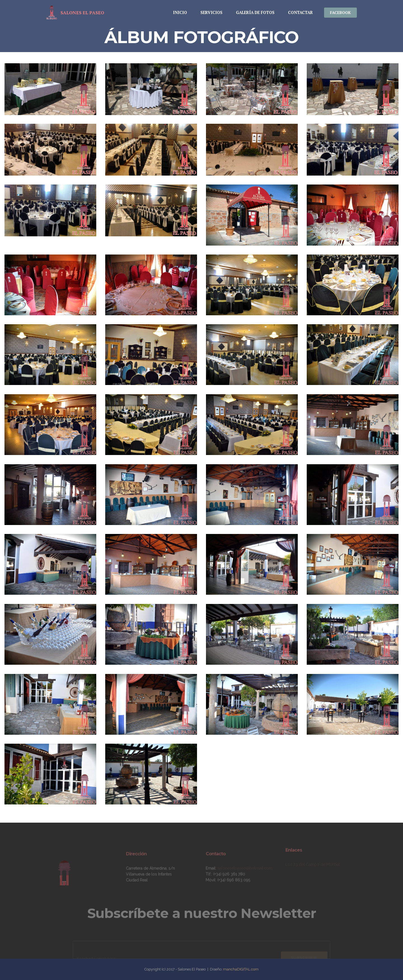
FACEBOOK (340, 12)
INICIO (180, 12)
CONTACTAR (300, 12)
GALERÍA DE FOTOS (255, 12)
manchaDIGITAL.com (241, 969)
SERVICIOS (211, 12)
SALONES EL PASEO (82, 13)
